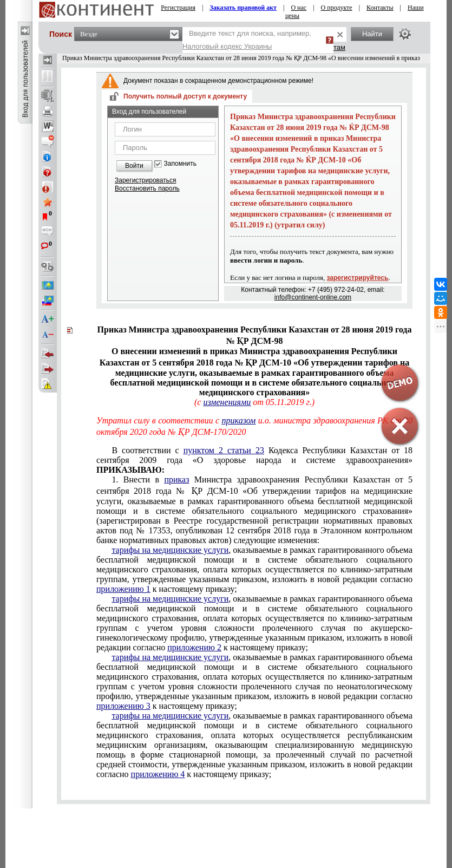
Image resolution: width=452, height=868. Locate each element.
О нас (299, 8)
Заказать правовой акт (243, 8)
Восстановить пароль (147, 188)
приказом (239, 420)
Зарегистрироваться (145, 180)
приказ (176, 479)
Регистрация (178, 8)
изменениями (227, 402)
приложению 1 (123, 589)
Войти (134, 166)
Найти (372, 34)
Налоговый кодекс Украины (227, 46)
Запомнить (180, 164)
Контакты (380, 8)
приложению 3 (123, 706)
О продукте (337, 8)
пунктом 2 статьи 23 (224, 450)
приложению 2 (194, 647)
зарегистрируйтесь (358, 278)
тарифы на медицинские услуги (170, 550)
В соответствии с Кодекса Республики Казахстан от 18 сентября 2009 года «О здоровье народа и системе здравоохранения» (254, 460)
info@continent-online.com (313, 297)
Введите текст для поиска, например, (247, 40)
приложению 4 (158, 774)
